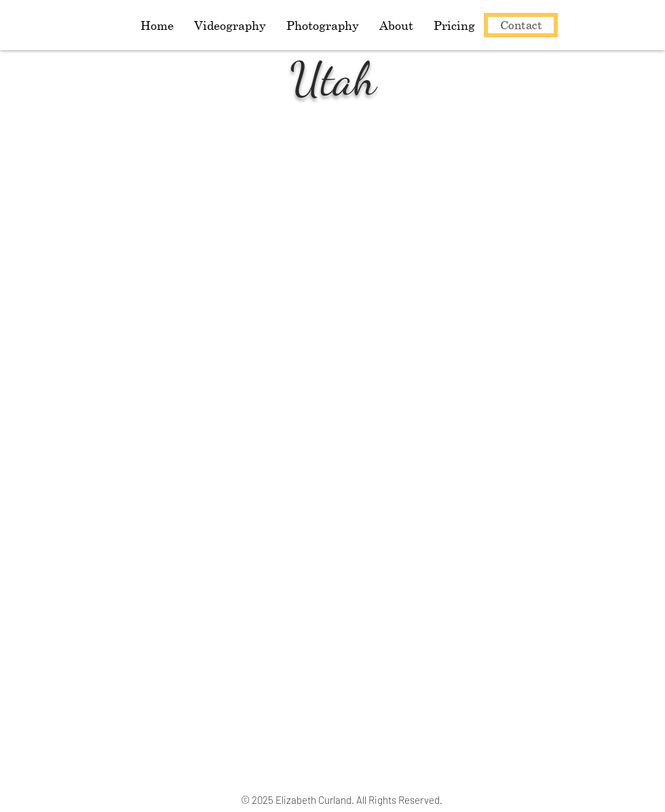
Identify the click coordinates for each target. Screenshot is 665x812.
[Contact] (521, 25)
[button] (323, 25)
